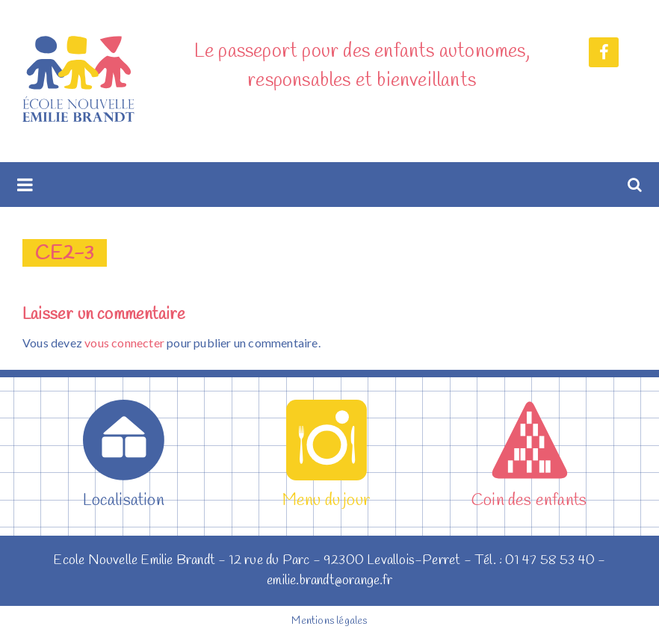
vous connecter (124, 343)
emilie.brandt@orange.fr (329, 580)
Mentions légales (329, 621)
